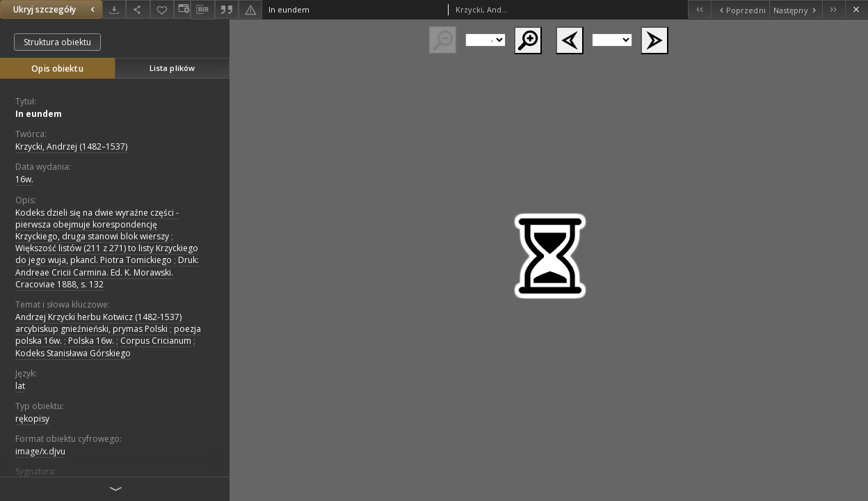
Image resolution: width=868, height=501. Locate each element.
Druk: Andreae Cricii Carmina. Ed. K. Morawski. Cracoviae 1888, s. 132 (107, 272)
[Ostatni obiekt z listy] (834, 9)
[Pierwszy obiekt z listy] (699, 9)
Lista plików (172, 68)
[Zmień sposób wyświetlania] (182, 9)
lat (20, 386)
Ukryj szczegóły (56, 9)
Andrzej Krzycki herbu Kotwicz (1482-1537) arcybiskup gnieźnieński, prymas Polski (98, 323)
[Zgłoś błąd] (250, 9)
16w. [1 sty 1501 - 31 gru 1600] (24, 179)
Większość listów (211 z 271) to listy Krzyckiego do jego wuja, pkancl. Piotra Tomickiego (107, 254)
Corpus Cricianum (156, 341)
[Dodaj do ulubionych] (162, 9)
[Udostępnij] (138, 9)
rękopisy (32, 419)
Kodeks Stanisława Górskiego (73, 353)
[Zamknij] (857, 9)
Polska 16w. (91, 341)
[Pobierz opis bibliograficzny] (202, 10)
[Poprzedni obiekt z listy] (740, 9)
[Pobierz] (114, 9)
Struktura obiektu (57, 42)
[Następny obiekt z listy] (796, 9)
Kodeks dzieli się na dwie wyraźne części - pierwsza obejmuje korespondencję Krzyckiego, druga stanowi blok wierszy (97, 224)
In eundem (39, 114)
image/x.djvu (40, 451)
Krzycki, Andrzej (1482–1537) (71, 146)
